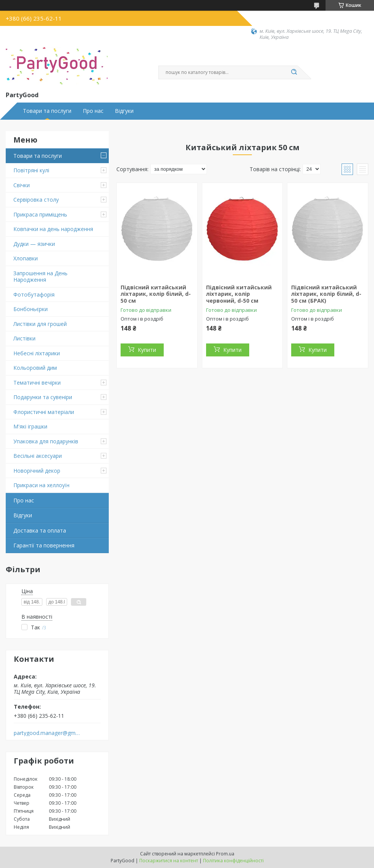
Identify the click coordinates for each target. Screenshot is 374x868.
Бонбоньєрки (31, 309)
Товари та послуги (47, 111)
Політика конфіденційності (233, 861)
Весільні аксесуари (38, 456)
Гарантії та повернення (44, 545)
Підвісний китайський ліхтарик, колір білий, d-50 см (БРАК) (326, 294)
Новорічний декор (37, 471)
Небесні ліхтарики (37, 353)
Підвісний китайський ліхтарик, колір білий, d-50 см (156, 294)
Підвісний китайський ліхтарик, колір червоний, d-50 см (239, 294)
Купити (147, 350)
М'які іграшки (30, 426)
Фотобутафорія (34, 294)
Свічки (22, 185)
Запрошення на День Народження (40, 277)
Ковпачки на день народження (53, 229)
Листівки (24, 338)
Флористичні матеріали (44, 412)
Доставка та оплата (40, 530)
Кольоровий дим (35, 368)
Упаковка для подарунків (46, 441)
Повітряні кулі (31, 170)
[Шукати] (294, 72)
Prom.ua (225, 854)
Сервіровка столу (36, 200)
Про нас (93, 111)
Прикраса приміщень (40, 214)
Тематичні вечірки (37, 383)
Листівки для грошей (40, 324)
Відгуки (124, 111)
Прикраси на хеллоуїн (41, 485)
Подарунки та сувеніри (43, 397)
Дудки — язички (34, 244)
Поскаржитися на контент (169, 861)
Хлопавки (26, 258)
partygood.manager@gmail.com (47, 733)
